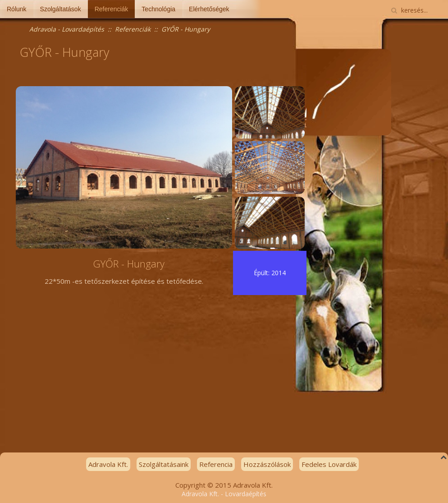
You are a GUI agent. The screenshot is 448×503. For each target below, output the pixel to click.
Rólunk (17, 9)
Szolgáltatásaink (164, 464)
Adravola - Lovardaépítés (67, 29)
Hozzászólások (267, 464)
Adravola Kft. (108, 464)
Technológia (158, 9)
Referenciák (112, 9)
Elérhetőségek (209, 9)
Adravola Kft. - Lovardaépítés (224, 494)
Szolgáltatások (61, 9)
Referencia (216, 464)
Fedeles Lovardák (329, 464)
